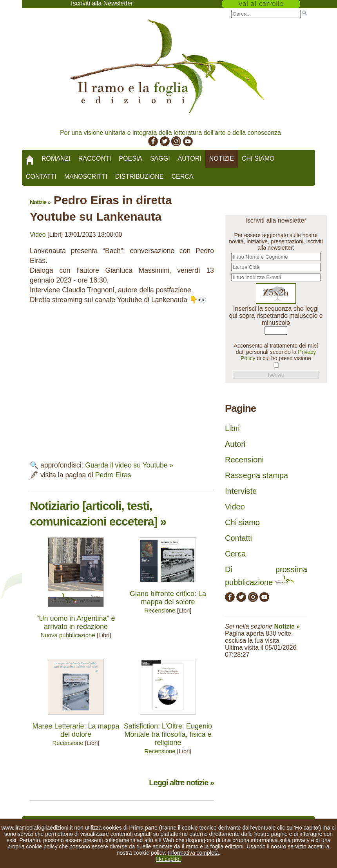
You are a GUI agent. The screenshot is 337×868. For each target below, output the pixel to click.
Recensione (160, 610)
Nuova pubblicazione (68, 635)
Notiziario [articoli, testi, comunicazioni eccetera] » (98, 514)
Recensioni (244, 460)
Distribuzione (140, 177)
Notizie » (40, 202)
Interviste (241, 491)
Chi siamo (258, 159)
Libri (232, 428)
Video (38, 235)
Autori (190, 159)
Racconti (95, 159)
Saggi (160, 159)
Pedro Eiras (113, 475)
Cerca (182, 177)
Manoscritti (86, 177)
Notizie (222, 159)
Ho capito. (168, 859)
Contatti (41, 177)
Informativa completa (193, 853)
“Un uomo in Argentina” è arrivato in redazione (76, 622)
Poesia (130, 159)
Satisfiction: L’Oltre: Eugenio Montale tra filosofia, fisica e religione (168, 734)
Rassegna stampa (256, 475)
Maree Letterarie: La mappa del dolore (76, 730)
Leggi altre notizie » (181, 783)
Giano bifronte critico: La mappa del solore (168, 598)
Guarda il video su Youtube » (129, 465)
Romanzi (56, 159)
